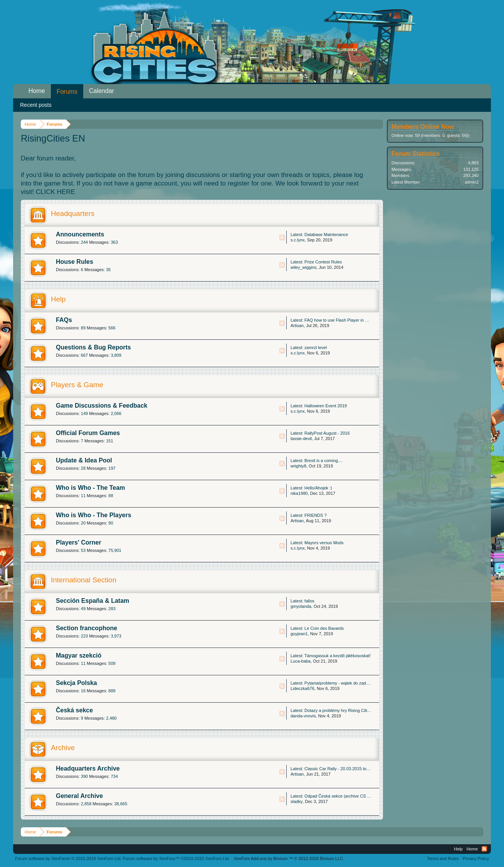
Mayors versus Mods (324, 543)
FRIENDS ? (315, 515)
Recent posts (36, 105)
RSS (282, 238)
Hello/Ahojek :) (318, 488)
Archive (63, 748)
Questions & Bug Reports (93, 347)
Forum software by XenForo (68, 859)
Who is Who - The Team (90, 488)
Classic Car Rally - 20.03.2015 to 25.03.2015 (347, 769)
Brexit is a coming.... (323, 460)
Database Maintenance (326, 234)
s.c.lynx (298, 240)
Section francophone (87, 628)
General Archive (79, 796)
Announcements (80, 234)
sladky (297, 801)
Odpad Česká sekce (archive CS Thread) (343, 796)
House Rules (75, 262)
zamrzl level (316, 347)
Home (37, 91)
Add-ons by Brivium (289, 859)
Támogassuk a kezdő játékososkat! (338, 656)
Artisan (297, 326)
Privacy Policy (476, 859)
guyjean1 (299, 634)
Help (58, 299)
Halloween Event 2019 (326, 406)
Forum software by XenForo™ (176, 859)
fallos (309, 601)
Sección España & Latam (92, 601)
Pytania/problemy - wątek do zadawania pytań (348, 683)
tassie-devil (301, 439)
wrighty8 (298, 466)
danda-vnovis (303, 716)
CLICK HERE (55, 192)
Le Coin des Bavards (324, 628)
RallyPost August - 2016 (327, 433)
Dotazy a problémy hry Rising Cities (338, 710)
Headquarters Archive (88, 768)
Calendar (102, 91)
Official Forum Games (88, 433)
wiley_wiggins (303, 267)
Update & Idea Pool (84, 460)
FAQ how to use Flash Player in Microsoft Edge (349, 320)
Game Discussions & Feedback (102, 406)
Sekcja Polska (76, 683)
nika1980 (299, 493)
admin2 (472, 182)
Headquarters (73, 213)
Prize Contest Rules (323, 262)
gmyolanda (301, 606)
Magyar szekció (79, 655)
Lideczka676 (302, 688)
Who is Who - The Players (94, 515)
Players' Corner (79, 542)
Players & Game (77, 385)
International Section (84, 580)
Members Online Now (423, 127)
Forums (67, 92)
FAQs (64, 320)
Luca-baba (301, 661)
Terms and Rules (443, 859)
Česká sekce (74, 710)
